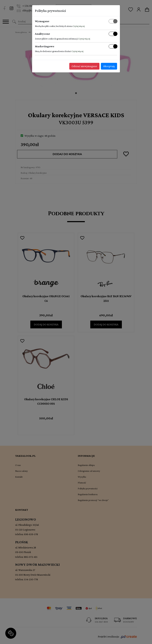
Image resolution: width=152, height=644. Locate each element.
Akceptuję (109, 66)
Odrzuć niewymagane (84, 66)
